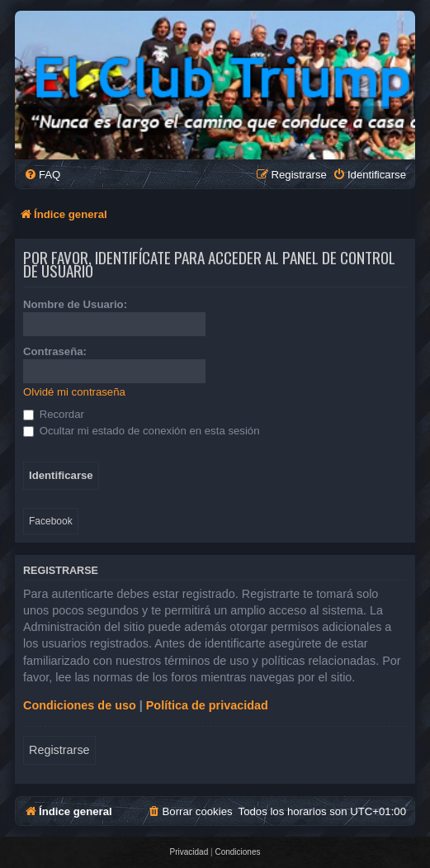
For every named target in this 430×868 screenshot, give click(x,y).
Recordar (54, 414)
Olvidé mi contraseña (74, 392)
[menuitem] (42, 175)
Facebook (51, 521)
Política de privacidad (207, 705)
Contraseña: (55, 351)
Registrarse (59, 750)
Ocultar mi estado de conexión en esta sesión (142, 431)
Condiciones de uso (80, 705)
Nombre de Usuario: (75, 304)
